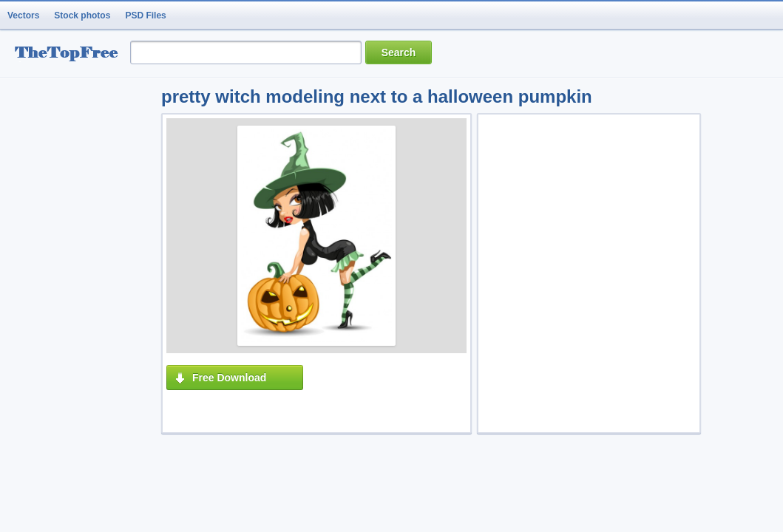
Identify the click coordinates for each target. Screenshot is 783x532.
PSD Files (145, 16)
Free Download (229, 378)
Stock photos (82, 16)
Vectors (23, 16)
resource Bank (70, 54)
